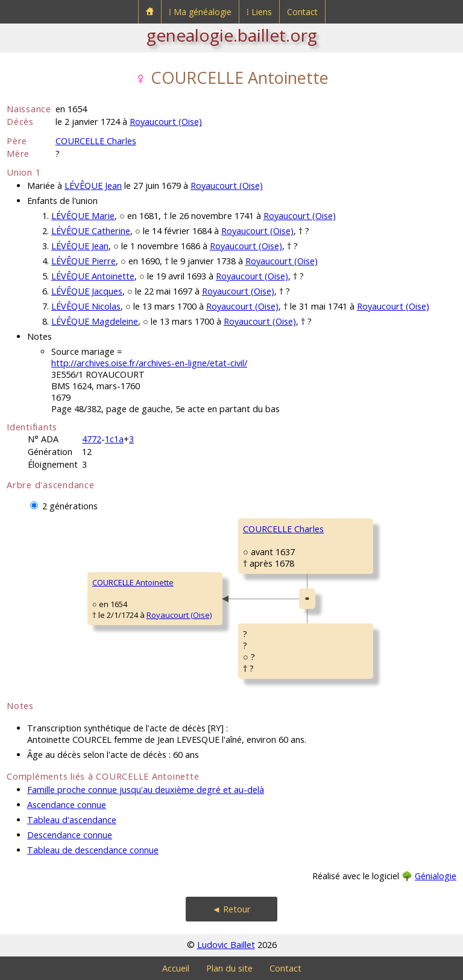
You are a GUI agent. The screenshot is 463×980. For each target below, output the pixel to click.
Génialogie (436, 876)
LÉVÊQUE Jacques (87, 291)
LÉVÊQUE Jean (93, 186)
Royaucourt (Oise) (166, 122)
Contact (302, 12)
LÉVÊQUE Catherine (91, 231)
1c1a (114, 439)
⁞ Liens (259, 12)
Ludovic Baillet (226, 945)
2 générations (70, 506)
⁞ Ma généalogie (200, 12)
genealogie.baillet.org (232, 35)
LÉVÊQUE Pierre (83, 261)
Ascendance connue (67, 805)
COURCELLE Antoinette (133, 582)
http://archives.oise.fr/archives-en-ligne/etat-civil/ (149, 363)
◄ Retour (231, 909)
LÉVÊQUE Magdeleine (95, 321)
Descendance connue (70, 835)
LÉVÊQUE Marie (83, 216)
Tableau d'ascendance (72, 820)
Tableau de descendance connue (93, 850)
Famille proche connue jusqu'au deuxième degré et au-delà (146, 790)
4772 (92, 439)
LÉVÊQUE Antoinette (93, 276)
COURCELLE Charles (96, 141)
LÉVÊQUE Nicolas (86, 306)
